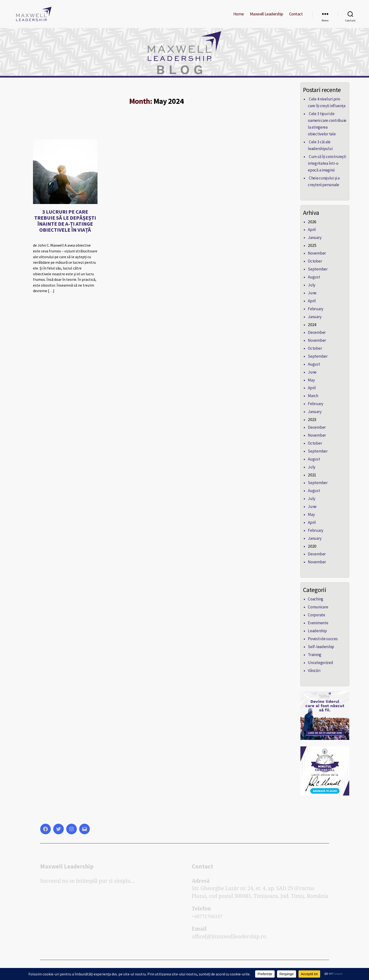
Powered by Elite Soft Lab (151, 966)
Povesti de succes (321, 633)
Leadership (317, 625)
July (311, 288)
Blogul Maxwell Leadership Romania (88, 966)
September (317, 272)
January (314, 241)
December (316, 334)
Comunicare (317, 602)
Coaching (315, 594)
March (313, 395)
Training (315, 648)
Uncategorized (320, 656)
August (313, 280)
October (314, 264)
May (311, 380)
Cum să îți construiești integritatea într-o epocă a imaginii (326, 168)
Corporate (316, 610)
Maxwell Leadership (266, 18)
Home (239, 18)
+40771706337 (209, 909)
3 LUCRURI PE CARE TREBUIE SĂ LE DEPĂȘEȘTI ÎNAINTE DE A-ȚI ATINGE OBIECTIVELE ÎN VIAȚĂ (65, 228)
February (315, 311)
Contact (296, 18)
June (312, 295)
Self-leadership (320, 640)
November (316, 257)
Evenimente (317, 617)
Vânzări (314, 664)
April (312, 234)
